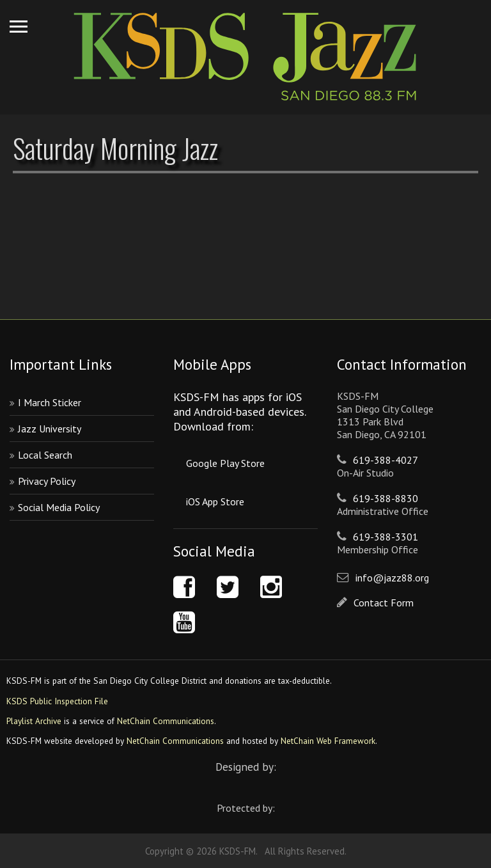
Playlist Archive (34, 721)
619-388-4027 (386, 460)
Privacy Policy (47, 481)
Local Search (45, 455)
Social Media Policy (59, 507)
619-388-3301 (386, 537)
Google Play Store (225, 463)
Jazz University (50, 429)
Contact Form (384, 603)
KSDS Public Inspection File (57, 701)
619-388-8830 (386, 498)
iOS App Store (215, 501)
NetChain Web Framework (328, 741)
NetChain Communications (166, 721)
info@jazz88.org (392, 578)
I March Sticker (50, 402)
